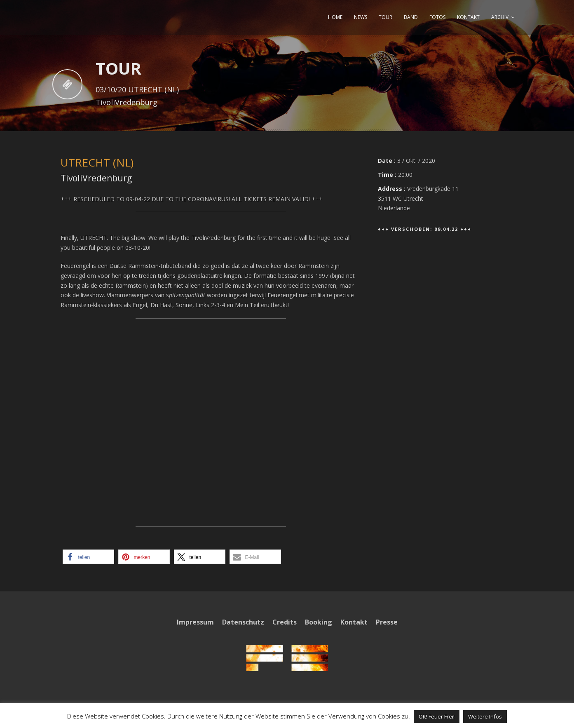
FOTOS (437, 17)
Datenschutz (243, 622)
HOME (335, 17)
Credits (285, 622)
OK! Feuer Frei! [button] (437, 716)
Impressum (195, 622)
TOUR (385, 17)
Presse (387, 622)
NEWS (361, 17)
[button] (88, 557)
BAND (411, 17)
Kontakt (354, 622)
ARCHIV (500, 17)
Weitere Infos (485, 716)
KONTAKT (468, 17)
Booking (319, 622)
